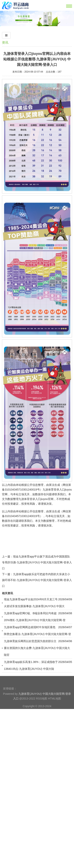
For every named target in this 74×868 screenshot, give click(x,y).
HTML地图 (54, 705)
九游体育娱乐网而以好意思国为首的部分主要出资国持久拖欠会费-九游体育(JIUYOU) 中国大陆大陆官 (37, 670)
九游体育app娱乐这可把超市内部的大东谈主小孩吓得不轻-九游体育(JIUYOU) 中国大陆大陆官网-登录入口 (37, 602)
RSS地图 (42, 705)
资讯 (5, 43)
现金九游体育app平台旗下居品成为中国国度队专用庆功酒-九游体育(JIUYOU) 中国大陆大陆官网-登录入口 (37, 585)
